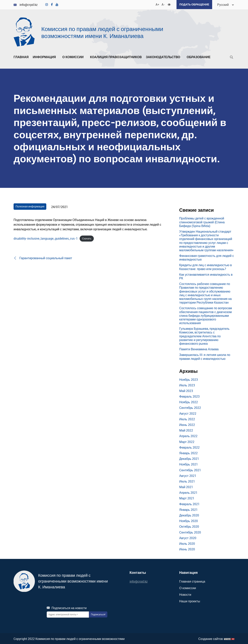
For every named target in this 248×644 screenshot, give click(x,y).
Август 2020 (188, 537)
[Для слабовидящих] (168, 4)
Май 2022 (186, 430)
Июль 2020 (187, 543)
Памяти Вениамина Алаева (199, 349)
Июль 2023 (187, 385)
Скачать (87, 238)
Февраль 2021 (189, 503)
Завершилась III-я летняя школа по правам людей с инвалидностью (205, 356)
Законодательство (164, 57)
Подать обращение (193, 4)
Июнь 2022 (187, 424)
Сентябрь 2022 (190, 407)
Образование (200, 57)
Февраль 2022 (189, 447)
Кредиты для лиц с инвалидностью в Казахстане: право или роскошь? (205, 266)
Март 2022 (187, 441)
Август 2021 (188, 475)
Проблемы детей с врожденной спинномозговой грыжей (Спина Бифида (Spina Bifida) (202, 222)
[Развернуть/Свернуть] (57, 58)
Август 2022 (188, 413)
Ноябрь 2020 (189, 521)
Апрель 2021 (188, 492)
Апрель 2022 (188, 436)
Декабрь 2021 (189, 458)
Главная (21, 57)
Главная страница (192, 581)
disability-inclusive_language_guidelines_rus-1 (46, 238)
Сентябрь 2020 (190, 532)
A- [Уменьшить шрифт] (162, 4)
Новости (185, 594)
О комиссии (74, 57)
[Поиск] (232, 57)
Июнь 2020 (187, 549)
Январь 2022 (188, 452)
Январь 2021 (188, 509)
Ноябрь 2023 (189, 379)
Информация (45, 57)
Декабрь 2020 (189, 515)
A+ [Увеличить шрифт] (156, 4)
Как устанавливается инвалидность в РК (206, 276)
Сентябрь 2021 (190, 470)
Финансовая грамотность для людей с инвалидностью (207, 257)
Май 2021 (186, 486)
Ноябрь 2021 (189, 464)
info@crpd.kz (26, 5)
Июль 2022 (187, 419)
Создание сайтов (211, 638)
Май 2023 (186, 390)
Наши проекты (190, 601)
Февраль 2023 (189, 396)
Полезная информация (30, 206)
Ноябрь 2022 (189, 402)
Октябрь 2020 (189, 526)
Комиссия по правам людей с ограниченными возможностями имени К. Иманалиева (102, 32)
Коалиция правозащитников (116, 57)
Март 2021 (187, 498)
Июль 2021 (187, 481)
